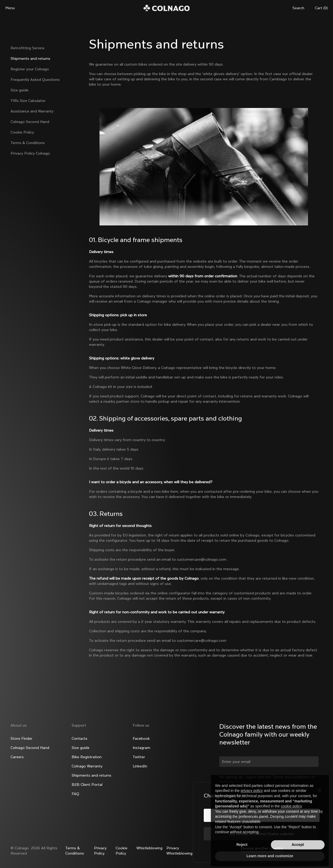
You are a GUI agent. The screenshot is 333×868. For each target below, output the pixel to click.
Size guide (19, 90)
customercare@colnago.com (202, 559)
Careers (17, 757)
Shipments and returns (30, 58)
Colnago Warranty (87, 766)
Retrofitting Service (28, 48)
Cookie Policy (22, 132)
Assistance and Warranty (32, 111)
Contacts (79, 738)
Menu (10, 8)
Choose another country (262, 848)
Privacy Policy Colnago (30, 153)
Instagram (141, 748)
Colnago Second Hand (30, 122)
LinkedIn (140, 766)
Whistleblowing (149, 848)
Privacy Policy (100, 851)
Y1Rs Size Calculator (28, 101)
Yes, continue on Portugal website (262, 815)
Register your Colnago (30, 69)
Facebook (141, 738)
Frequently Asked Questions (35, 80)
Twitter (139, 757)
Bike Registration (87, 757)
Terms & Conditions (28, 143)
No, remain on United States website (262, 834)
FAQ (75, 794)
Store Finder (21, 738)
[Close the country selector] (320, 790)
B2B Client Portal (87, 785)
